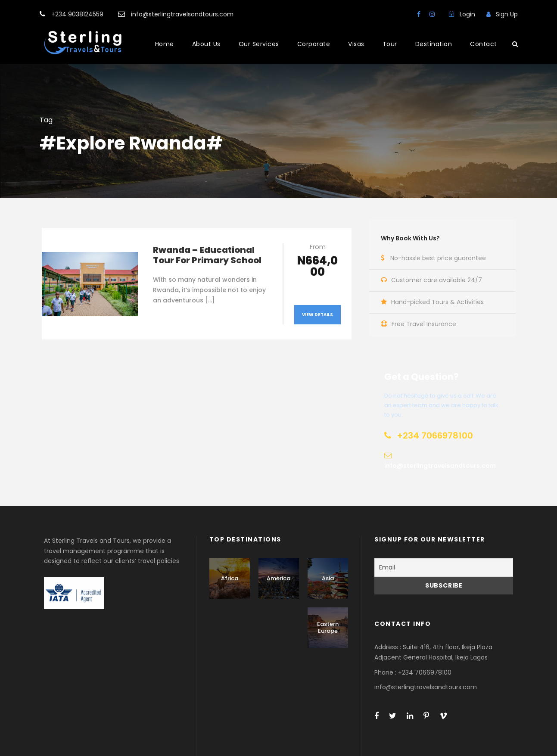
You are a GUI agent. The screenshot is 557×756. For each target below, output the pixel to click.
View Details (317, 315)
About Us (206, 44)
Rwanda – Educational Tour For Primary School (207, 255)
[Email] (444, 568)
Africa (230, 578)
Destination (434, 44)
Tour (390, 44)
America (278, 578)
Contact (484, 44)
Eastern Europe (328, 627)
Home (165, 44)
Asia (328, 578)
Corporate (314, 44)
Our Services (259, 44)
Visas (356, 44)
